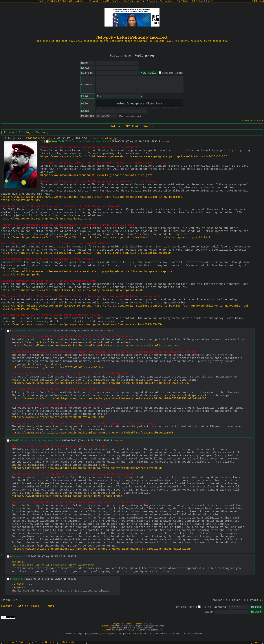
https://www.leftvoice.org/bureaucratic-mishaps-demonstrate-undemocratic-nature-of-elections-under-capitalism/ (101, 549)
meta (211, 1)
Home (257, 642)
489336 (72, 579)
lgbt (185, 1)
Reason (208, 612)
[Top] (35, 606)
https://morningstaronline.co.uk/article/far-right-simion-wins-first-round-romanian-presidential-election (87, 253)
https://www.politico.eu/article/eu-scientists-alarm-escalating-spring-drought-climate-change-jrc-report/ (87, 272)
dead (200, 1)
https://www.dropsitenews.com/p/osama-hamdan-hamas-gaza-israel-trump (67, 496)
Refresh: (73, 642)
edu (131, 1)
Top (38, 642)
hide (17, 139)
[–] (43, 142)
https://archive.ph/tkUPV (21, 200)
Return (9, 133)
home (42, 1)
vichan (129, 624)
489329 (72, 556)
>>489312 (18, 585)
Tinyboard (118, 624)
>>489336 (166, 142)
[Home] (49, 606)
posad (168, 1)
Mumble (148, 126)
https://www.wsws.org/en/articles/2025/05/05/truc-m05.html (59, 368)
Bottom (40, 133)
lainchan (140, 624)
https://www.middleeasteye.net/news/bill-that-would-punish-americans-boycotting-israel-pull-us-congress (96, 346)
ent (144, 1)
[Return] (150, 56)
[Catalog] (22, 606)
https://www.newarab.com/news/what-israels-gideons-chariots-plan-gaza (96, 175)
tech (124, 1)
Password (219, 607)
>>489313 (18, 588)
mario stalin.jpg (105, 139)
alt (71, 1)
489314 (108, 441)
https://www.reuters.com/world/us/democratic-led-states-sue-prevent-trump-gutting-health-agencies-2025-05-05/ (101, 383)
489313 (99, 331)
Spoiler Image (173, 73)
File (206, 607)
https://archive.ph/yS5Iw (21, 309)
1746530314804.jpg (38, 139)
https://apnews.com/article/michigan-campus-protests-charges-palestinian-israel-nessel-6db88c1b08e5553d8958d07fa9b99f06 (109, 399)
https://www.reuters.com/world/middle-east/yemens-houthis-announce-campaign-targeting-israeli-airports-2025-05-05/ (134, 157)
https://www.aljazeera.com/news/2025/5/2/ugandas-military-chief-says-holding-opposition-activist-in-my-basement (91, 197)
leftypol (93, 1)
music (152, 1)
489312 (156, 141)
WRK (107, 1)
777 (160, 1)
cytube (79, 1)
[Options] (258, 1)
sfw (64, 1)
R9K (193, 1)
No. (150, 141)
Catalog (25, 133)
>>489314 (18, 562)
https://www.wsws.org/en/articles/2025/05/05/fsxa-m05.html (59, 417)
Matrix (115, 126)
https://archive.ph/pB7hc (21, 275)
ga (138, 1)
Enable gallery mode (253, 121)
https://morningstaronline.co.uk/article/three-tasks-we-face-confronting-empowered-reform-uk (87, 468)
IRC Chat (132, 126)
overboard (53, 1)
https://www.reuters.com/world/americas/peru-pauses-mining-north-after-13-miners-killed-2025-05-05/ (82, 325)
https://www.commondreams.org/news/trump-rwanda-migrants (46, 219)
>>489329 (117, 441)
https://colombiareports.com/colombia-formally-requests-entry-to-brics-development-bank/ (73, 290)
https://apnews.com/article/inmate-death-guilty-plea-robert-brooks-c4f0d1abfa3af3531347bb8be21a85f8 (92, 433)
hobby (115, 1)
